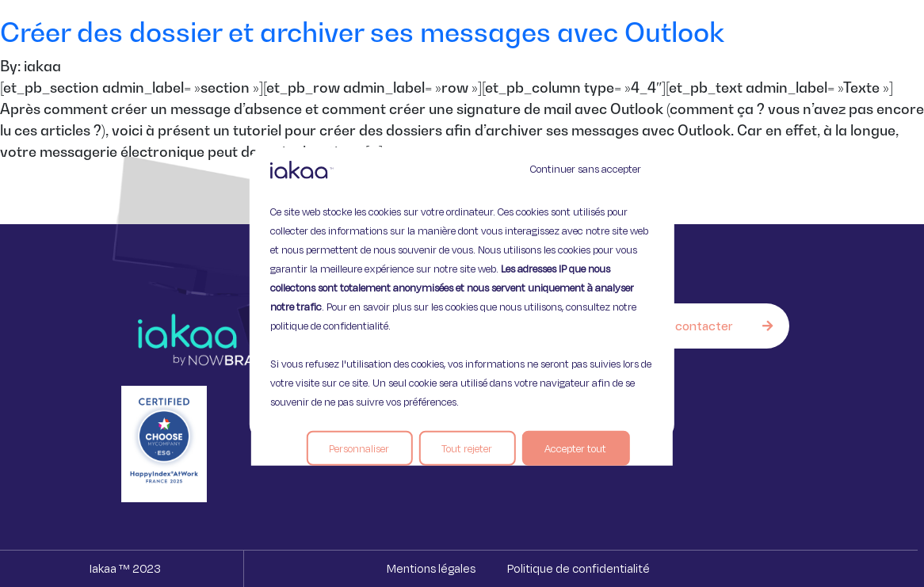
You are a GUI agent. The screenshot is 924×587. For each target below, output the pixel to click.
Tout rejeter (467, 448)
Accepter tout (575, 448)
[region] (462, 293)
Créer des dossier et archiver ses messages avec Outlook (362, 32)
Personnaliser (359, 448)
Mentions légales (431, 568)
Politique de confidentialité (578, 568)
